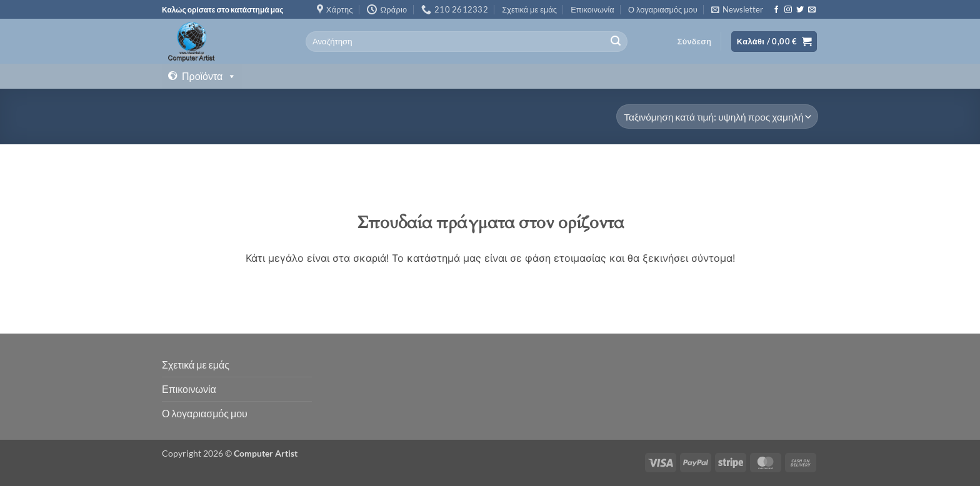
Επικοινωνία (592, 9)
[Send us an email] (812, 10)
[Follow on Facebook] (776, 10)
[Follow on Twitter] (800, 10)
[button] (737, 9)
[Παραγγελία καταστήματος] (717, 117)
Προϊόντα (209, 76)
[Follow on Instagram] (788, 10)
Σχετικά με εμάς (529, 9)
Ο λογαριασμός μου (663, 9)
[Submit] (616, 42)
